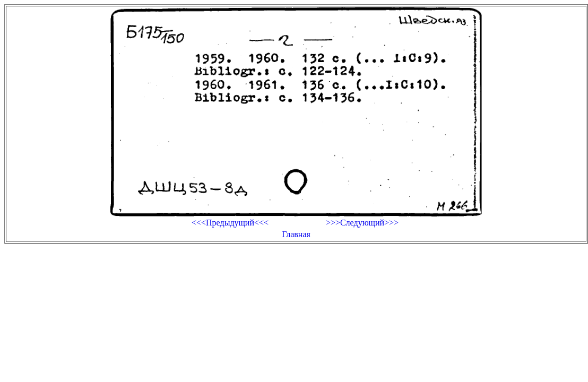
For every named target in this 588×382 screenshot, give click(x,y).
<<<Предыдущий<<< (230, 223)
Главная (296, 234)
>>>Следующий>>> (362, 223)
